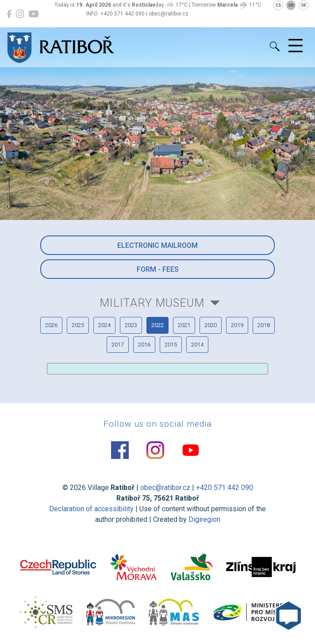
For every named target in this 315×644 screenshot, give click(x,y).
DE (304, 5)
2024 (104, 325)
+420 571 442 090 (225, 488)
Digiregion (204, 519)
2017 (118, 345)
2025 (78, 325)
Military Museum (152, 303)
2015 (171, 345)
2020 (211, 325)
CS (278, 5)
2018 (264, 325)
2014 (197, 345)
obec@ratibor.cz (165, 488)
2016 (144, 345)
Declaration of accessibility (91, 509)
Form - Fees (158, 269)
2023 (131, 325)
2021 (184, 325)
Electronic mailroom (157, 245)
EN (291, 5)
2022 (157, 325)
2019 (237, 325)
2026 (51, 325)
